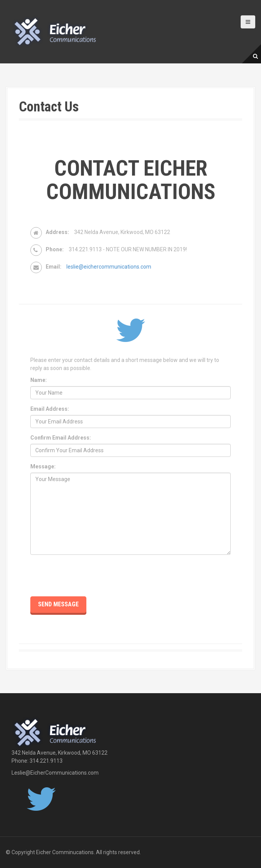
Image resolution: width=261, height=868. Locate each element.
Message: (43, 466)
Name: (39, 380)
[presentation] (89, 576)
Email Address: (50, 409)
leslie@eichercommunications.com (109, 267)
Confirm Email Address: (61, 438)
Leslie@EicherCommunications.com (55, 773)
